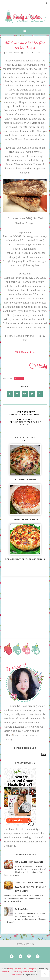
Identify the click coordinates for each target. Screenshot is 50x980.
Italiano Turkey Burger (25, 519)
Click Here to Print (25, 352)
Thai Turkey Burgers (25, 479)
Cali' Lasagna (21, 909)
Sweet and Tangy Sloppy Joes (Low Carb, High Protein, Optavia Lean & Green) (31, 887)
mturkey (19, 378)
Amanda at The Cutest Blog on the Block (17, 972)
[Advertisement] (25, 607)
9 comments (39, 53)
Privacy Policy (25, 944)
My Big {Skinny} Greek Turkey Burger (25, 559)
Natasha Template (29, 969)
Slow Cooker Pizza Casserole (29, 862)
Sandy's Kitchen (15, 969)
